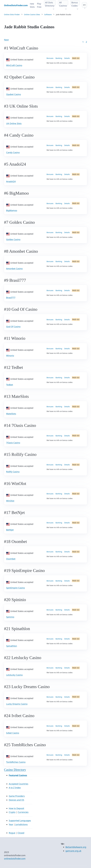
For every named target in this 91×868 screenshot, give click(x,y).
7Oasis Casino (13, 443)
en (84, 5)
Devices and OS (16, 800)
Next (6, 40)
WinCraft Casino (14, 65)
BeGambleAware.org (76, 847)
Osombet (11, 559)
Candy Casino (13, 152)
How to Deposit (16, 808)
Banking (59, 58)
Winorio (10, 356)
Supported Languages (20, 821)
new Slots (32, 5)
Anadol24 (11, 181)
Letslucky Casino (14, 675)
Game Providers (17, 796)
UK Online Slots (14, 123)
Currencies (23, 812)
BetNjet (10, 530)
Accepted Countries (18, 784)
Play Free (39, 5)
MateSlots (11, 414)
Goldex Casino (13, 239)
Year (11, 824)
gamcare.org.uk (73, 851)
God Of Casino (13, 327)
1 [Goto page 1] (83, 42)
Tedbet (10, 385)
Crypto (12, 812)
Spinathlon (12, 646)
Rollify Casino (13, 472)
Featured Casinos (18, 775)
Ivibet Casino (13, 733)
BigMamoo (12, 210)
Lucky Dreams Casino (17, 704)
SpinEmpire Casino (16, 588)
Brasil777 (11, 298)
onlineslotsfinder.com (15, 859)
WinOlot (10, 501)
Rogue (12, 833)
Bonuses (50, 58)
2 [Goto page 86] (86, 42)
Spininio (10, 617)
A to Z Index (15, 788)
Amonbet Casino (14, 269)
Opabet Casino (14, 94)
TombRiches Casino (16, 762)
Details (67, 58)
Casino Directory (15, 770)
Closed (21, 833)
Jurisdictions (22, 824)
